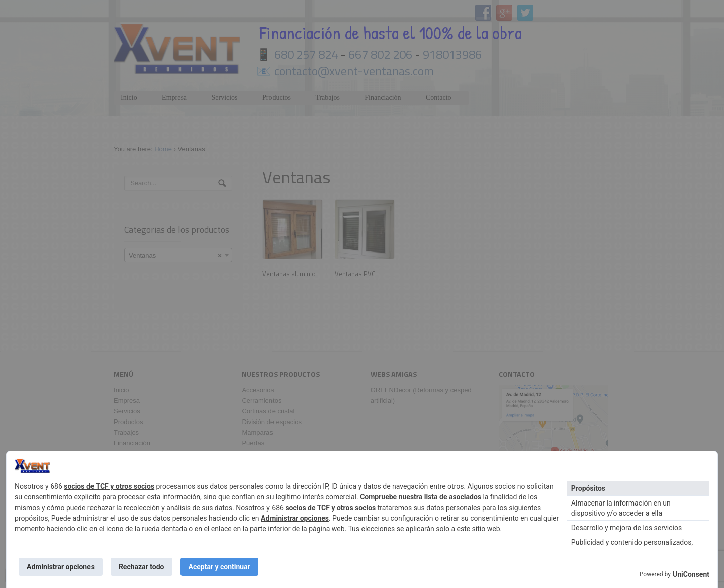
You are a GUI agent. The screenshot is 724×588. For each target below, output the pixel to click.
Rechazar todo (142, 567)
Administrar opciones (295, 518)
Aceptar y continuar (219, 567)
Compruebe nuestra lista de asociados (421, 497)
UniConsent (691, 574)
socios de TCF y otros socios (109, 486)
